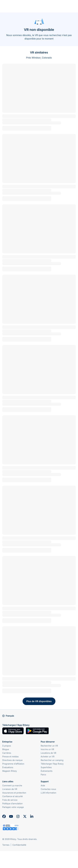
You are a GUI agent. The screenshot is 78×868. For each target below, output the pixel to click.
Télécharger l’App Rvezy (52, 764)
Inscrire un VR (47, 749)
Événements (47, 771)
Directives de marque (12, 760)
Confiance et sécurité (13, 796)
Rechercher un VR (49, 746)
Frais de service (10, 800)
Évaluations (8, 767)
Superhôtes (46, 767)
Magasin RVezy (10, 771)
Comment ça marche (12, 785)
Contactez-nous (48, 789)
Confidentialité (19, 845)
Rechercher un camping (52, 760)
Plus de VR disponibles (39, 701)
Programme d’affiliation (13, 764)
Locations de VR (48, 753)
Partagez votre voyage (13, 807)
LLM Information (48, 793)
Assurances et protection (14, 793)
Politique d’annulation (12, 804)
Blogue (6, 749)
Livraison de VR (10, 789)
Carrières (7, 753)
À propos (7, 746)
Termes (6, 845)
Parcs (43, 775)
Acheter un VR (48, 757)
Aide (43, 785)
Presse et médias (10, 757)
